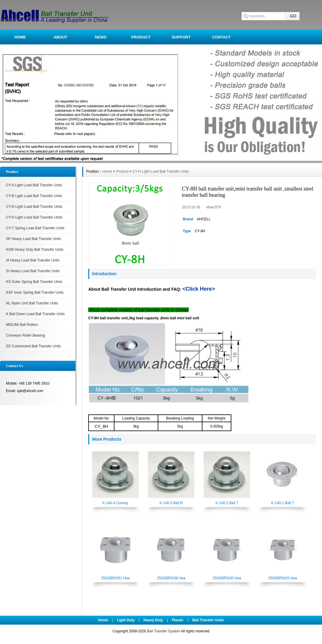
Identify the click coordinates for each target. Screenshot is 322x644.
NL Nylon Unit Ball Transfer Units (32, 303)
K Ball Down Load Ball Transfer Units (35, 314)
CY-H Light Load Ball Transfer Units (34, 217)
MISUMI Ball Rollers (22, 325)
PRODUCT (141, 37)
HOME (20, 37)
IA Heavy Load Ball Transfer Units (33, 260)
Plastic (178, 620)
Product (122, 171)
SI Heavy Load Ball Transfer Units (33, 271)
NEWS (101, 37)
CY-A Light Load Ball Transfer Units (34, 185)
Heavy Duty (153, 620)
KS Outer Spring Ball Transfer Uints (34, 282)
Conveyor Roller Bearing (25, 335)
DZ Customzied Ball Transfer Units (33, 346)
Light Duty (126, 620)
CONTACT (221, 37)
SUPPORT (181, 37)
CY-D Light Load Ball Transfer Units (34, 207)
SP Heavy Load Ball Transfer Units (34, 239)
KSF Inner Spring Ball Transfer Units (35, 292)
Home (107, 171)
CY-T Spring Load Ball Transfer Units (35, 228)
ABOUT (60, 37)
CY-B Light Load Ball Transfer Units (34, 196)
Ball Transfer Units (208, 620)
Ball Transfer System (164, 631)
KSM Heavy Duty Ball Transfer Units (35, 250)
